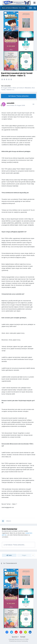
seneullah (7, 86)
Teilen (9, 555)
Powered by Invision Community (19, 641)
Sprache (15, 637)
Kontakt (23, 637)
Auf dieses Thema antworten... (14, 545)
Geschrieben (16, 105)
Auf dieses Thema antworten (19, 96)
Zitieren (9, 521)
